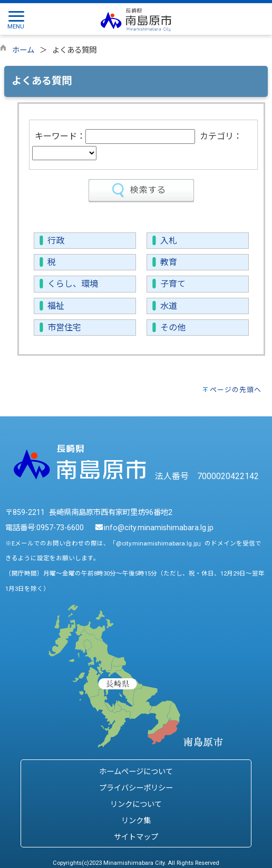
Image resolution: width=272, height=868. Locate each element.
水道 (169, 306)
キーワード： (60, 136)
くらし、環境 (73, 284)
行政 (56, 241)
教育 (169, 262)
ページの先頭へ (236, 390)
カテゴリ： (221, 136)
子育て (173, 284)
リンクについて (136, 804)
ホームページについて (136, 772)
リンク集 (136, 821)
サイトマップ (136, 837)
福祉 (56, 306)
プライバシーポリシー (136, 788)
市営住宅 (64, 328)
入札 (169, 241)
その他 (173, 328)
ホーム (23, 50)
